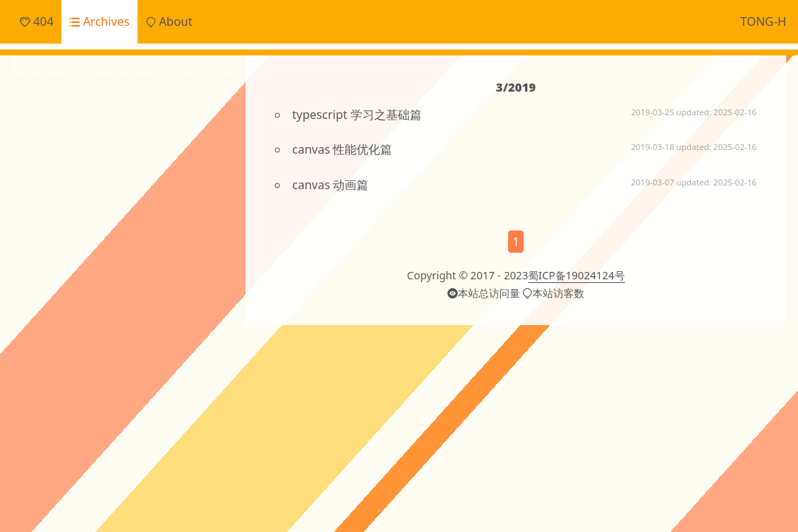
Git (189, 241)
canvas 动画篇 (330, 185)
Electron (157, 241)
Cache (74, 239)
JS (208, 241)
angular (193, 267)
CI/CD (37, 241)
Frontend (65, 149)
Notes (56, 173)
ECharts (115, 241)
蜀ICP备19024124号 (576, 275)
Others (59, 198)
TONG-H (763, 21)
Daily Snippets (79, 124)
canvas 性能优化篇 (342, 149)
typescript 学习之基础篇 (357, 115)
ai (159, 266)
